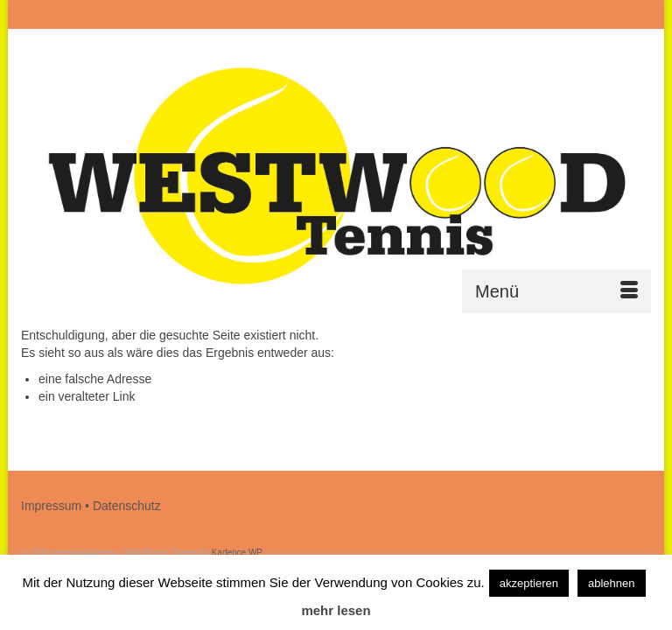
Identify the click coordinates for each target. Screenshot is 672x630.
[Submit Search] (460, 14)
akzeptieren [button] (529, 583)
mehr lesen (336, 610)
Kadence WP (237, 553)
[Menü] (556, 291)
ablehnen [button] (612, 583)
